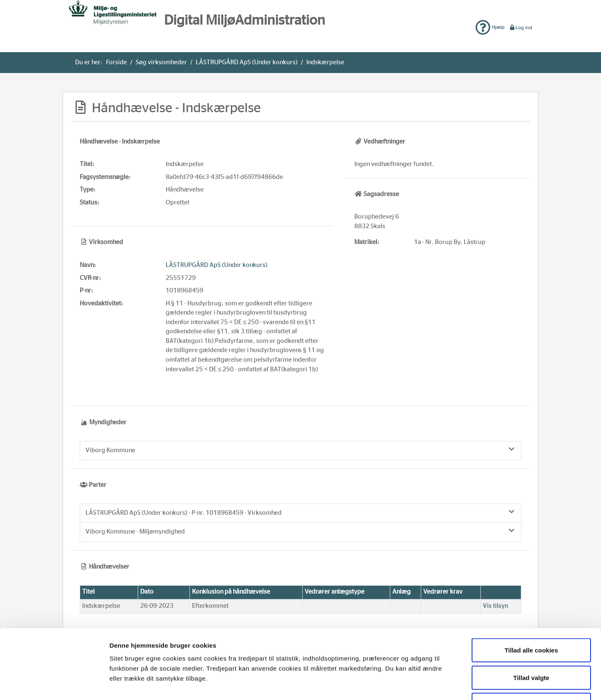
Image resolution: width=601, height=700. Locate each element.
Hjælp (490, 27)
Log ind (521, 28)
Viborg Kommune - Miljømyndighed (300, 531)
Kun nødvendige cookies (531, 645)
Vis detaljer (431, 684)
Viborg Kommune (300, 450)
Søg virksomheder (161, 62)
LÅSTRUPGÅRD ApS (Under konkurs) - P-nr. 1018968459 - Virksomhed (300, 512)
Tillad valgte (531, 618)
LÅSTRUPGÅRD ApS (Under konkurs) (247, 62)
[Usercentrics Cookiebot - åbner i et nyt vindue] (54, 684)
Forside (116, 62)
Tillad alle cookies (531, 590)
